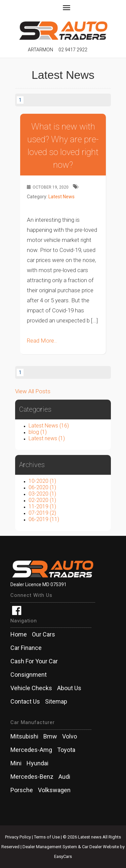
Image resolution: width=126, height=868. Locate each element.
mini (16, 763)
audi (64, 777)
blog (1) (38, 432)
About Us (69, 688)
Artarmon (40, 50)
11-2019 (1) (42, 506)
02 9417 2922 (73, 50)
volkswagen (54, 790)
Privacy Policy (18, 837)
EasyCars (63, 856)
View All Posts (33, 391)
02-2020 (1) (42, 500)
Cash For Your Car (34, 661)
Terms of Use (47, 837)
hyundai (37, 763)
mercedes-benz (32, 777)
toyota (66, 750)
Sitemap (56, 702)
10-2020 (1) (42, 481)
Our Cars (44, 634)
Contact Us (25, 702)
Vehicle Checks (31, 688)
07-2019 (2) (42, 513)
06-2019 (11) (44, 519)
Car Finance (26, 648)
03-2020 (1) (42, 494)
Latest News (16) (49, 426)
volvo (70, 736)
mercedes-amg (31, 750)
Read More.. (42, 341)
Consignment (29, 675)
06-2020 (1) (42, 487)
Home (19, 634)
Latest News (61, 197)
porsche (22, 790)
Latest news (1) (47, 438)
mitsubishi (24, 736)
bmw (50, 736)
